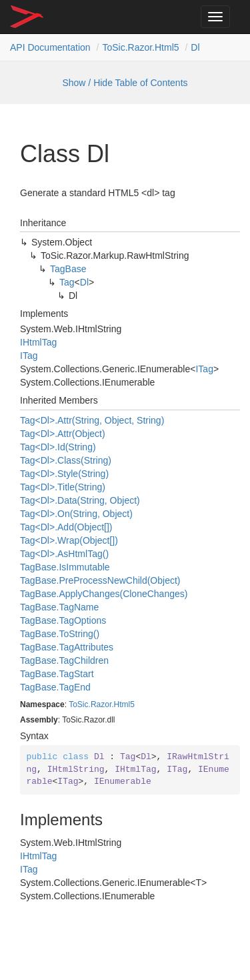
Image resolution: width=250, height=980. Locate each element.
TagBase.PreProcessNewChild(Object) (100, 580)
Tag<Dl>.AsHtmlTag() (64, 554)
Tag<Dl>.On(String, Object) (76, 514)
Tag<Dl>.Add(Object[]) (66, 527)
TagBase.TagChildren (64, 660)
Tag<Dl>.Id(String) (58, 447)
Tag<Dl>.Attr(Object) (63, 434)
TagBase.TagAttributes (67, 647)
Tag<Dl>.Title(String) (63, 487)
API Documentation (50, 47)
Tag (67, 282)
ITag (29, 356)
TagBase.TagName (59, 607)
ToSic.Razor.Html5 (140, 47)
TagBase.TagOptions (63, 620)
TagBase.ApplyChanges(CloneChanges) (104, 594)
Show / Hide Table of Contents (125, 83)
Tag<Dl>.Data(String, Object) (80, 500)
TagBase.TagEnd (55, 687)
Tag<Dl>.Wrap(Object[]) (69, 540)
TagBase (68, 269)
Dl (195, 47)
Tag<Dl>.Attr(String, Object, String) (92, 420)
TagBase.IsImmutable (65, 567)
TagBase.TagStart (57, 674)
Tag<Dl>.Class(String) (66, 460)
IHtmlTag (38, 342)
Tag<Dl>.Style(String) (64, 474)
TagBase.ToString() (60, 634)
